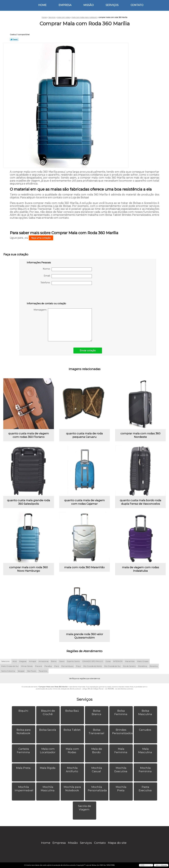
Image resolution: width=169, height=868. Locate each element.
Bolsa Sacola (48, 730)
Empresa (65, 5)
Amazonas (43, 661)
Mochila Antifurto (72, 770)
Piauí (78, 666)
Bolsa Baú (72, 711)
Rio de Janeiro (129, 666)
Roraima (154, 666)
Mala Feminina (121, 751)
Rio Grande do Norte (93, 666)
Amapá (32, 661)
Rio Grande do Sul (112, 666)
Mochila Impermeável (24, 789)
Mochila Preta (121, 789)
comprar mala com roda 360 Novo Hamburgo (29, 569)
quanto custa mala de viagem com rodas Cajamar (84, 502)
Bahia (54, 661)
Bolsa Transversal (97, 731)
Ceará (62, 661)
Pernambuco (67, 666)
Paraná (39, 666)
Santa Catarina (8, 671)
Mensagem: (63, 325)
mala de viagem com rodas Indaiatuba (140, 569)
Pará (57, 666)
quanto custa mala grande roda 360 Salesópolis (29, 502)
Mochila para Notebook (72, 789)
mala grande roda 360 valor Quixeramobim (85, 636)
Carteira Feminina (24, 751)
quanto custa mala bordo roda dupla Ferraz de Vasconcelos (140, 502)
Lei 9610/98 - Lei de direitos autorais (119, 689)
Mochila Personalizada (98, 789)
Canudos (145, 730)
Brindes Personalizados (122, 731)
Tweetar (14, 39)
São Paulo (32, 671)
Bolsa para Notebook (24, 731)
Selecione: (6, 661)
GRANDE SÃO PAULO (93, 661)
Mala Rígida (48, 768)
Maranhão (130, 661)
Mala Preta (24, 768)
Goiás (108, 661)
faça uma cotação (41, 238)
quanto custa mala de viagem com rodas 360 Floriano (29, 435)
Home (42, 5)
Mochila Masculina (48, 789)
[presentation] (47, 294)
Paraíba (48, 666)
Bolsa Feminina (121, 712)
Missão (89, 5)
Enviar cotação (88, 351)
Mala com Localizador (48, 751)
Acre (15, 661)
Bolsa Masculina (145, 712)
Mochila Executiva (121, 770)
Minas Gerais (27, 666)
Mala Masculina (145, 751)
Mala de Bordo (97, 751)
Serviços (112, 5)
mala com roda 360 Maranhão (84, 567)
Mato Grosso (143, 661)
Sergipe (21, 671)
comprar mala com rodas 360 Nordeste (140, 435)
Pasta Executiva (145, 789)
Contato (137, 5)
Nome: (67, 269)
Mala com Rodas (72, 751)
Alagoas (23, 661)
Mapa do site (117, 843)
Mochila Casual (97, 770)
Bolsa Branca (97, 712)
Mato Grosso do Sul (10, 666)
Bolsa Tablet (72, 730)
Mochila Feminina (145, 770)
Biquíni (24, 711)
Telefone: (66, 283)
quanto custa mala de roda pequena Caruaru (84, 435)
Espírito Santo (73, 661)
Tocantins (43, 671)
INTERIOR (118, 661)
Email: (68, 276)
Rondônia (143, 666)
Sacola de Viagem (85, 808)
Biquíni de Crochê (48, 712)
